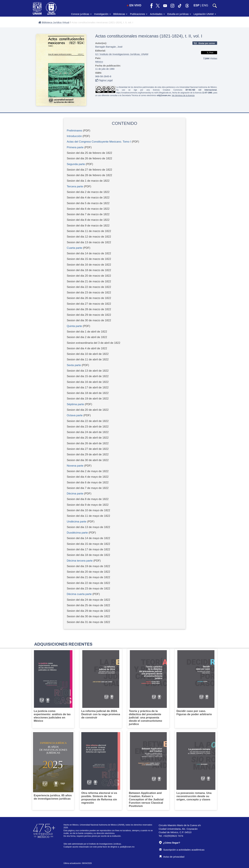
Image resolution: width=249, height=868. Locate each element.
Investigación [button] (102, 14)
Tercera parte (75, 186)
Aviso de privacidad (172, 857)
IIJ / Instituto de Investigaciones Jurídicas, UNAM (122, 54)
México (99, 62)
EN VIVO (134, 5)
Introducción (74, 136)
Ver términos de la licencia (183, 95)
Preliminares (74, 131)
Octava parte (75, 415)
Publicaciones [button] (139, 14)
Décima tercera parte (80, 561)
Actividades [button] (157, 14)
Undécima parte (77, 522)
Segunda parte (76, 164)
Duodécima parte (77, 533)
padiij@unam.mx (127, 847)
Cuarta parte (75, 248)
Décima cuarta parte (80, 594)
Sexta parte (74, 365)
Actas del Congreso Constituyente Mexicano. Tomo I (99, 142)
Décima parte (75, 494)
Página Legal (104, 80)
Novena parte (75, 466)
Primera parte (75, 147)
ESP (196, 5)
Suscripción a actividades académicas (182, 850)
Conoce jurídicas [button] (81, 14)
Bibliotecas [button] (120, 14)
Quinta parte (74, 326)
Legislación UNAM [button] (205, 14)
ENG (205, 5)
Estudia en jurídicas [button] (179, 14)
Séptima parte (75, 404)
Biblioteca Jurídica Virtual (54, 22)
